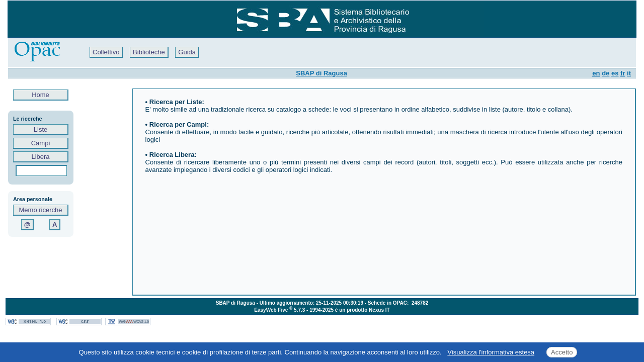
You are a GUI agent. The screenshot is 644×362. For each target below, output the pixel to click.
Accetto (562, 352)
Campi (41, 143)
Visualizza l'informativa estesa (491, 352)
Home (41, 95)
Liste (41, 129)
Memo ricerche (41, 210)
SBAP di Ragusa (321, 73)
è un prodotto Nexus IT (363, 310)
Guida (187, 52)
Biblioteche (149, 52)
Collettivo (106, 52)
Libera (41, 157)
